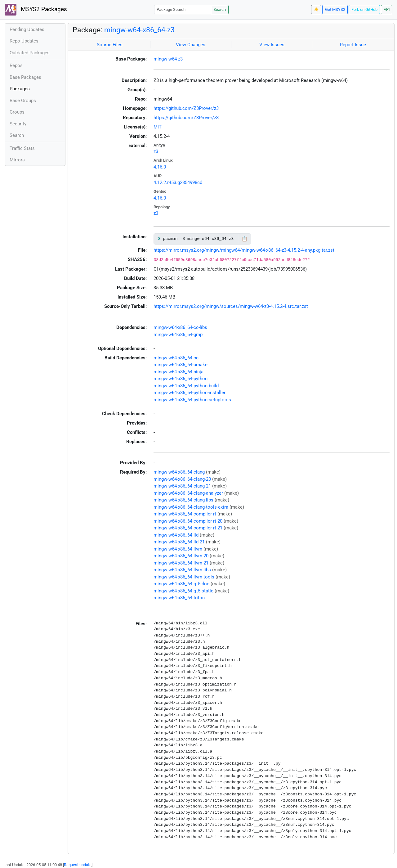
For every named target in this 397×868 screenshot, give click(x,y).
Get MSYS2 (335, 9)
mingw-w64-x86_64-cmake (181, 365)
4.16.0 (160, 167)
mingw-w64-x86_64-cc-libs (180, 327)
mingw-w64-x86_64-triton (179, 598)
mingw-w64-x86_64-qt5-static (183, 591)
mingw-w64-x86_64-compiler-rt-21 (188, 528)
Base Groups (23, 101)
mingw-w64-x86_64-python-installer (190, 393)
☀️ (316, 9)
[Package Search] (183, 9)
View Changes (191, 45)
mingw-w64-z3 (168, 59)
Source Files (110, 45)
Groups (17, 112)
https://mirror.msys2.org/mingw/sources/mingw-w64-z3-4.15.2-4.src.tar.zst (231, 306)
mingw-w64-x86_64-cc (176, 358)
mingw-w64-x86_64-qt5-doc (181, 584)
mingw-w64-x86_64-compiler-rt (185, 514)
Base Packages (25, 77)
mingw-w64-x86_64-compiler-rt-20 (188, 521)
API (387, 9)
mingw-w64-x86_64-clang (179, 472)
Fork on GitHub (364, 9)
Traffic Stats (22, 148)
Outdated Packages (30, 53)
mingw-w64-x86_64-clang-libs (183, 500)
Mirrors (17, 160)
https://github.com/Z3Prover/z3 (186, 108)
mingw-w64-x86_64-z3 (139, 30)
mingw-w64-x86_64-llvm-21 (181, 563)
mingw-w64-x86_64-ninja (178, 372)
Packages (20, 89)
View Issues (272, 45)
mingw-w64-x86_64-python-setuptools (192, 400)
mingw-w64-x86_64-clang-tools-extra (191, 507)
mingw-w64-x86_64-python (181, 379)
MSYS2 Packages (36, 10)
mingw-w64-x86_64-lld (176, 535)
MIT (158, 127)
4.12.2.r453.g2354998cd (178, 182)
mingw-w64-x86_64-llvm (178, 549)
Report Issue (353, 45)
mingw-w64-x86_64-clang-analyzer (188, 493)
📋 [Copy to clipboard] (245, 239)
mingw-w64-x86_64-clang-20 (182, 479)
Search (220, 9)
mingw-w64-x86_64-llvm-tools (184, 577)
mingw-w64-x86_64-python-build (186, 386)
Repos (16, 65)
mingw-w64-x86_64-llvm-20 (181, 556)
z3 (156, 151)
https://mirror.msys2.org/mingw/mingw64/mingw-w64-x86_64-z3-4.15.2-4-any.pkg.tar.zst (244, 250)
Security (18, 124)
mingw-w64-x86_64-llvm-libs (182, 570)
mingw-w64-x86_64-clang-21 (182, 486)
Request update (78, 865)
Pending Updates (27, 29)
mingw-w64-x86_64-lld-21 (179, 542)
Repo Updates (24, 41)
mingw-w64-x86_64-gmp (178, 335)
